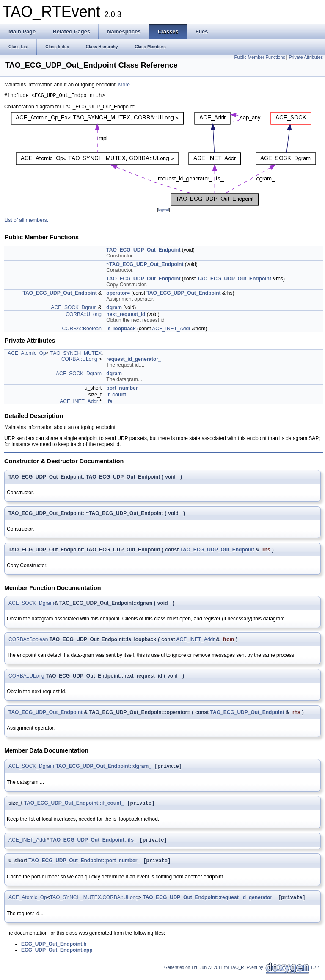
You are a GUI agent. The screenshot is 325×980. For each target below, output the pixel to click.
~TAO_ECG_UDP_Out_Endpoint (145, 266)
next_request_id (126, 316)
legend (164, 211)
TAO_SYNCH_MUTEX (76, 354)
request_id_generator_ (134, 360)
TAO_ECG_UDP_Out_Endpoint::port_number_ (84, 865)
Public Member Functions (260, 57)
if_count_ (117, 396)
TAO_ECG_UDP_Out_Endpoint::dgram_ (103, 768)
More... (126, 85)
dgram (114, 309)
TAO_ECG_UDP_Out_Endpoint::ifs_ (94, 844)
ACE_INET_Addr (171, 330)
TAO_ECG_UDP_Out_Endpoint (143, 251)
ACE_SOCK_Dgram (74, 309)
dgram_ (115, 375)
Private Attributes (306, 57)
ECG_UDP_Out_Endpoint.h (54, 950)
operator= (118, 294)
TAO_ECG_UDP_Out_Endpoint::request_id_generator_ (209, 903)
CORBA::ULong (84, 316)
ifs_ (111, 403)
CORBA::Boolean (82, 330)
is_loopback (121, 330)
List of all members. (26, 221)
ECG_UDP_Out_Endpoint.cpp (57, 955)
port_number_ (123, 389)
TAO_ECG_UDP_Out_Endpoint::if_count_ (74, 806)
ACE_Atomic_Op (27, 354)
